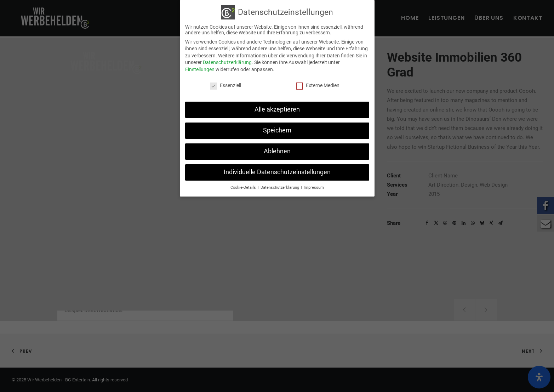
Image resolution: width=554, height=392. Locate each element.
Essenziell (225, 85)
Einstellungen (200, 69)
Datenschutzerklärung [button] (280, 188)
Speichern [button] (277, 130)
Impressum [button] (314, 188)
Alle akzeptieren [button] (277, 109)
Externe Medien (318, 85)
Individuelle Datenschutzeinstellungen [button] (277, 172)
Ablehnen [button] (277, 151)
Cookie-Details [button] (244, 188)
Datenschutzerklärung (227, 62)
